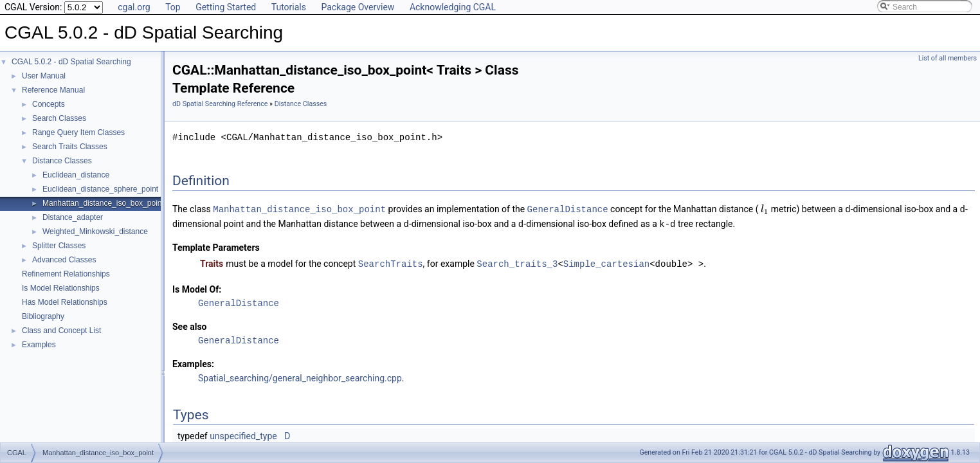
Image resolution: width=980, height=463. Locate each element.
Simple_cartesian (606, 262)
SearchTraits (391, 262)
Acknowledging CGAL (453, 7)
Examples (39, 345)
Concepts (49, 104)
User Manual (44, 76)
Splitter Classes (59, 246)
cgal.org (134, 7)
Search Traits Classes (70, 147)
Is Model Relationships (61, 288)
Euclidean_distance (76, 175)
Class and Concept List (61, 331)
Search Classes (59, 118)
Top (173, 7)
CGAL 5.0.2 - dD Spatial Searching (71, 62)
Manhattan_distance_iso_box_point (103, 203)
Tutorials (289, 7)
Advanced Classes (64, 260)
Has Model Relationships (65, 302)
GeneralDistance (568, 209)
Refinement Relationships (66, 274)
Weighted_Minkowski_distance (95, 232)
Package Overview (358, 7)
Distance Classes (62, 161)
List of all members (948, 58)
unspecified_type (243, 434)
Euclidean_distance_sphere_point (100, 189)
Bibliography (43, 316)
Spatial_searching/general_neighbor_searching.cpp (300, 376)
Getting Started (226, 7)
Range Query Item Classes (78, 132)
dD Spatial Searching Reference (220, 104)
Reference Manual (53, 90)
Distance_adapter (73, 217)
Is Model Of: (197, 287)
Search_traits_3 (517, 262)
